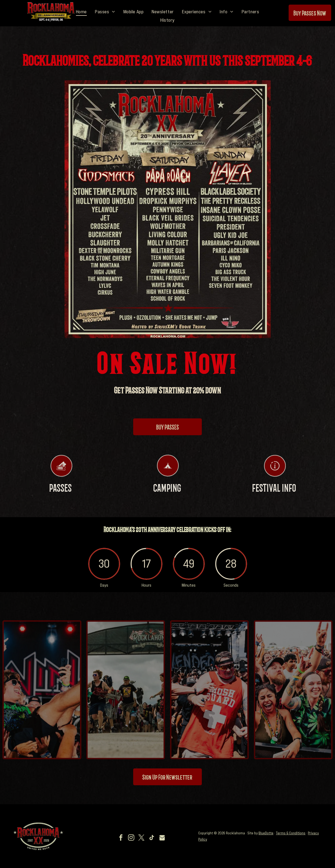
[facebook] (121, 838)
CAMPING (167, 494)
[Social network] (162, 838)
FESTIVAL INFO (274, 494)
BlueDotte (266, 833)
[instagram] (131, 838)
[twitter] (141, 838)
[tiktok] (152, 838)
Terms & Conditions (291, 833)
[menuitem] (81, 12)
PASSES (61, 494)
